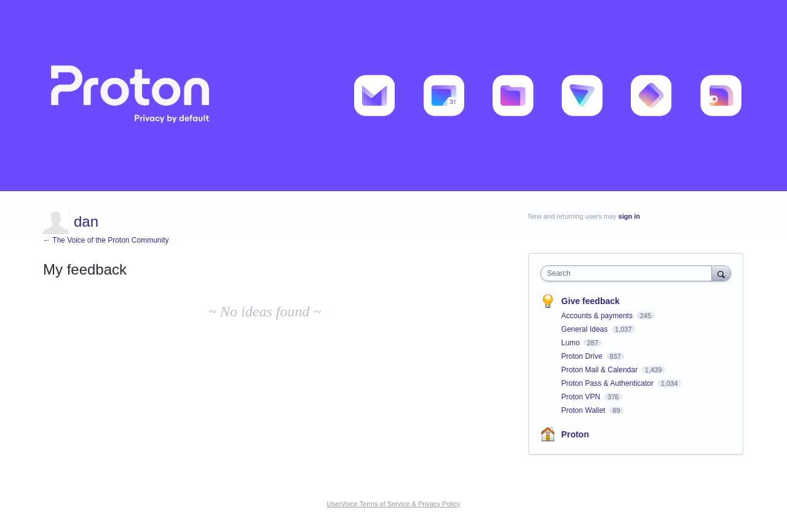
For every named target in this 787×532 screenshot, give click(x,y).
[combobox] (629, 273)
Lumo (571, 343)
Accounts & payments (598, 316)
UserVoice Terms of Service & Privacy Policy (394, 504)
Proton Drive (583, 356)
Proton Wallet (584, 410)
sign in (629, 216)
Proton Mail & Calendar (600, 370)
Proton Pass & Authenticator (608, 383)
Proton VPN (582, 397)
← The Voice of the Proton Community (106, 240)
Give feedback (591, 301)
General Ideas (586, 329)
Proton (575, 434)
